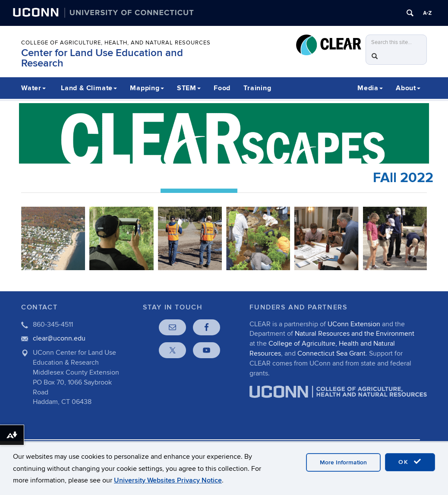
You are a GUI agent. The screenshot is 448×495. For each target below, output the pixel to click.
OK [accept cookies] (410, 462)
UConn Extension (354, 324)
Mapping (147, 88)
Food (222, 88)
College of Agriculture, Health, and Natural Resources (116, 43)
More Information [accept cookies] (343, 462)
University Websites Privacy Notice (168, 480)
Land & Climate (89, 88)
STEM (189, 88)
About (408, 88)
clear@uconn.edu (59, 338)
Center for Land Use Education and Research (102, 58)
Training (257, 88)
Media (370, 88)
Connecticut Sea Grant (331, 353)
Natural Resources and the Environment (355, 334)
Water (33, 88)
